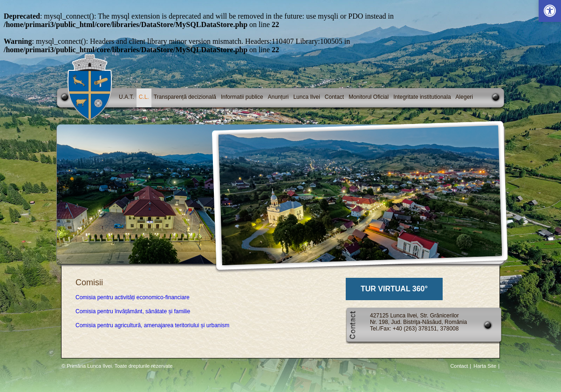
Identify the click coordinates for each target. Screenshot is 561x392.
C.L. (144, 97)
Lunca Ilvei (306, 97)
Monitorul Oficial (369, 97)
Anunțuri (278, 97)
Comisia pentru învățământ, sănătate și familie (133, 311)
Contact (334, 97)
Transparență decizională (185, 97)
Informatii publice (242, 97)
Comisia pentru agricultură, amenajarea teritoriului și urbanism (152, 325)
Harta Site (485, 366)
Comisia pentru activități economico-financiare (133, 297)
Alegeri (464, 97)
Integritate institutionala (422, 97)
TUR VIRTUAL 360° (394, 289)
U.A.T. (127, 97)
